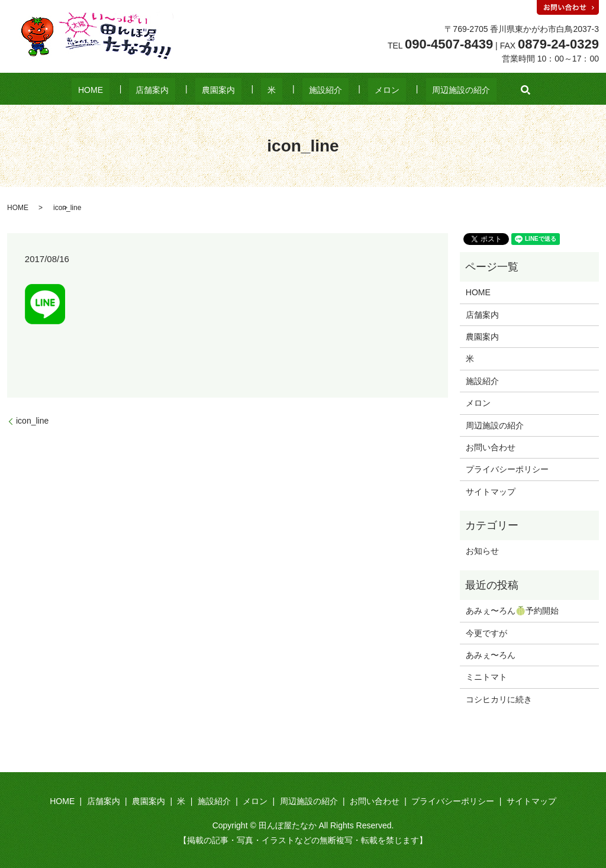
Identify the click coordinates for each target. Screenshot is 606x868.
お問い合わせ (491, 447)
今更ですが (486, 633)
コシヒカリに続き (499, 699)
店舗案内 (178, 90)
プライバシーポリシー (507, 469)
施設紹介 (312, 90)
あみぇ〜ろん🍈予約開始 (512, 611)
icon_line (32, 421)
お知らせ (482, 551)
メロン (361, 90)
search (481, 90)
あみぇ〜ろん (491, 655)
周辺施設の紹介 (423, 90)
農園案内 (231, 90)
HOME (129, 90)
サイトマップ (491, 492)
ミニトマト (486, 677)
